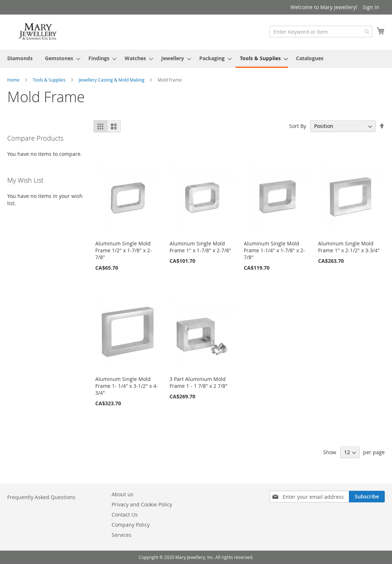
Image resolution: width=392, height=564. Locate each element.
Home (14, 80)
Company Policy (131, 525)
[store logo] (38, 32)
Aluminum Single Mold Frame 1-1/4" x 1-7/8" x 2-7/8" (274, 250)
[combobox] (321, 32)
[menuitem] (20, 58)
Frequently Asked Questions (41, 497)
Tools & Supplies (50, 80)
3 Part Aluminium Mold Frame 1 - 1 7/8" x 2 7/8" (199, 382)
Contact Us (125, 515)
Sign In (371, 7)
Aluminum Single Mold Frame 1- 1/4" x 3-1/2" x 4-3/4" (127, 386)
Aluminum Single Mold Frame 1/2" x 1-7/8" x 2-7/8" (124, 250)
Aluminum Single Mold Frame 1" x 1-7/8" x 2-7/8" (200, 247)
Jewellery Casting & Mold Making (112, 80)
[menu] (196, 59)
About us (122, 494)
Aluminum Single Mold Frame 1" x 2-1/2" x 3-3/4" (349, 247)
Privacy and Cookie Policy (142, 504)
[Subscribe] (367, 497)
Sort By (298, 126)
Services (122, 535)
